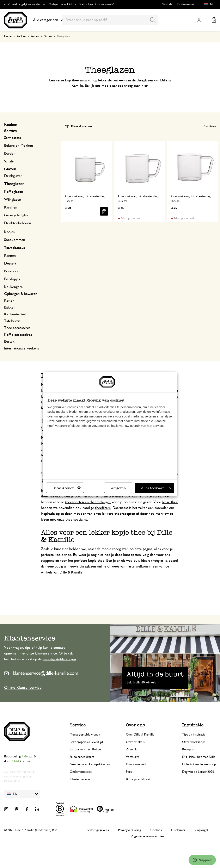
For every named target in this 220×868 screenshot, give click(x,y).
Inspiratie (193, 725)
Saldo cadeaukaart (82, 757)
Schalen (10, 161)
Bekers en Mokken (19, 146)
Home (8, 36)
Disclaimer (178, 830)
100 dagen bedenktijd (60, 4)
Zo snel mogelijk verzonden (24, 4)
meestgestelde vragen (59, 659)
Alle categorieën (48, 20)
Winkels (167, 4)
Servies (35, 36)
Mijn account (199, 20)
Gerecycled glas (16, 215)
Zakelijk (131, 749)
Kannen (10, 256)
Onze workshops (194, 742)
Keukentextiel (15, 314)
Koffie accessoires (18, 335)
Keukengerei (14, 287)
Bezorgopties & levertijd (86, 742)
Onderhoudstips (81, 772)
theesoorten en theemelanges (88, 502)
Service (78, 725)
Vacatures (133, 757)
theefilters (103, 508)
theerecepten (125, 514)
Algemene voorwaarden (148, 836)
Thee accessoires (17, 328)
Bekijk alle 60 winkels (141, 682)
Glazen (48, 36)
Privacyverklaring (130, 830)
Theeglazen (14, 184)
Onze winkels (135, 742)
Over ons (135, 725)
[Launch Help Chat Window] (202, 860)
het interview (159, 514)
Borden (10, 154)
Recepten (189, 749)
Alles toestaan (156, 488)
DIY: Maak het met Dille (199, 757)
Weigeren (118, 488)
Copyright (202, 830)
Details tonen (66, 488)
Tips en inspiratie (194, 734)
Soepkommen (15, 240)
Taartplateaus (14, 248)
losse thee (170, 502)
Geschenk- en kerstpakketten (90, 764)
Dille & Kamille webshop (199, 764)
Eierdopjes (12, 279)
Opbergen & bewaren (21, 294)
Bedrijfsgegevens (98, 830)
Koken (9, 301)
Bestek (9, 342)
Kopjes (9, 232)
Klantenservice (185, 4)
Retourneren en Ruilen (85, 749)
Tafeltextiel (13, 321)
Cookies (156, 830)
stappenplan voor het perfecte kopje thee (73, 561)
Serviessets (13, 138)
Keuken (21, 36)
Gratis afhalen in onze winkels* (96, 4)
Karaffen (11, 207)
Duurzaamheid (136, 764)
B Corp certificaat (138, 779)
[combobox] (110, 20)
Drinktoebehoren (18, 223)
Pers (129, 772)
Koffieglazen (14, 192)
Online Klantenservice (23, 688)
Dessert (10, 263)
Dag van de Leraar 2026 (198, 772)
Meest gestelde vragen (85, 734)
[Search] (153, 20)
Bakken (10, 308)
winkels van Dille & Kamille (62, 572)
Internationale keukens (22, 348)
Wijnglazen (13, 200)
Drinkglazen (13, 176)
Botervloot (12, 271)
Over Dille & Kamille (140, 734)
